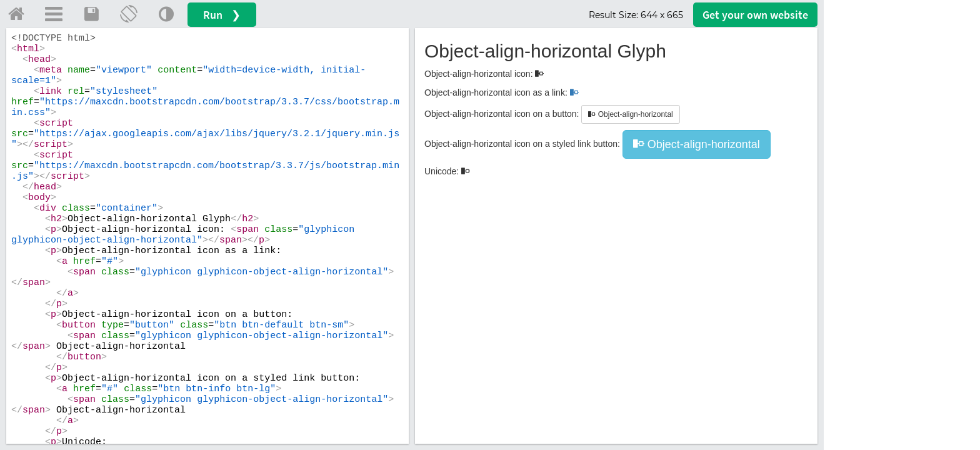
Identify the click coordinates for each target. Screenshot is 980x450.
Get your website (755, 15)
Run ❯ (222, 15)
